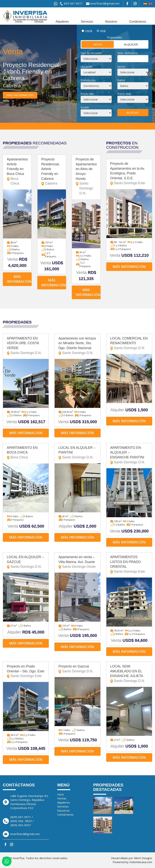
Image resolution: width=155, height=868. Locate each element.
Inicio (19, 22)
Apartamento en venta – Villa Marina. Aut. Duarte (77, 562)
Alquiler (126, 44)
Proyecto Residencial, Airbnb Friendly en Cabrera (52, 172)
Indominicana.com (141, 862)
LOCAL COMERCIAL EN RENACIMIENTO (129, 344)
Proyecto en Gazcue (77, 669)
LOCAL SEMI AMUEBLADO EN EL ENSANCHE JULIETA (129, 674)
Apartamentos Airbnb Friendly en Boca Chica (17, 172)
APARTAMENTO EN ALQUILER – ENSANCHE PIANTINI (129, 455)
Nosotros (111, 22)
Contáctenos (138, 22)
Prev (5, 74)
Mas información (20, 95)
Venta (92, 44)
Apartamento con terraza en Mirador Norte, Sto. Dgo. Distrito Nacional (77, 346)
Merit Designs (143, 858)
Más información (19, 279)
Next (150, 74)
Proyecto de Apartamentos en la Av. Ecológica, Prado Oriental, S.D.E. (129, 174)
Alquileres (62, 22)
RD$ (103, 31)
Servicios (87, 22)
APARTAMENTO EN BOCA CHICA (26, 453)
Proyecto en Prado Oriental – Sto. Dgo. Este (26, 671)
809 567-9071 (73, 3)
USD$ (89, 31)
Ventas (39, 22)
